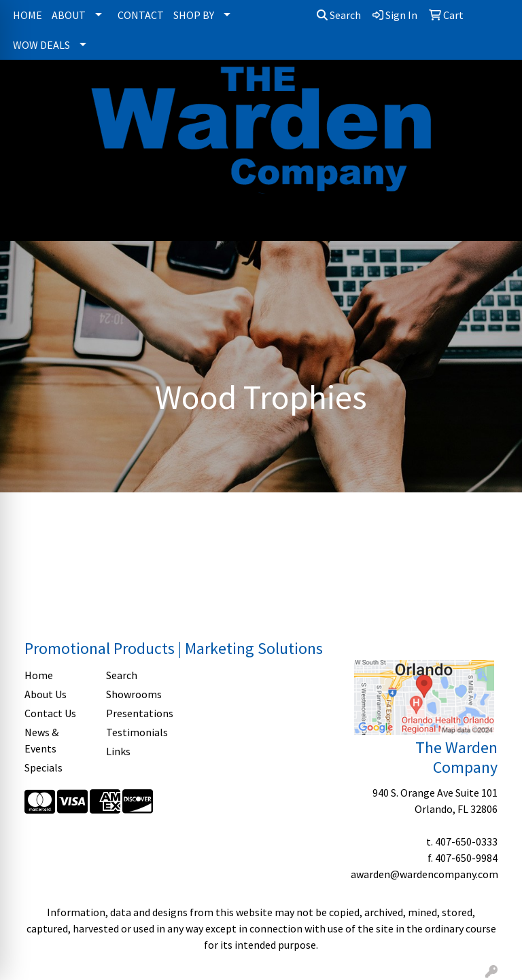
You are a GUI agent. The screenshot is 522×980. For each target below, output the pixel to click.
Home (39, 675)
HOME (28, 15)
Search (339, 15)
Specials (43, 767)
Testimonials (137, 732)
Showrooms (134, 694)
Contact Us (50, 713)
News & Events (41, 740)
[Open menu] (495, 221)
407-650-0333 (466, 841)
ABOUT (69, 15)
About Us (46, 694)
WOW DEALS (41, 45)
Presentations (139, 713)
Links (118, 751)
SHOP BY (194, 15)
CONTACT (141, 15)
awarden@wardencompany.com (424, 874)
